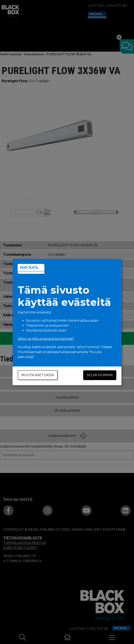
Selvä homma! (100, 375)
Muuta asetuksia (38, 375)
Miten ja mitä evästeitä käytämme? (46, 339)
